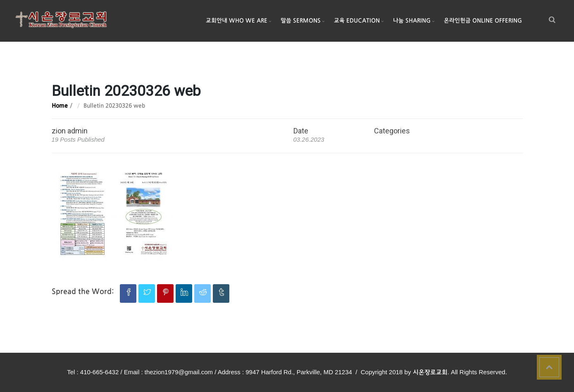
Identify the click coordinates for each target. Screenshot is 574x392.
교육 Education (357, 21)
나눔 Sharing (412, 21)
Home (60, 106)
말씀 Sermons (301, 21)
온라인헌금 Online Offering (483, 21)
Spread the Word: (83, 292)
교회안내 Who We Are (237, 21)
